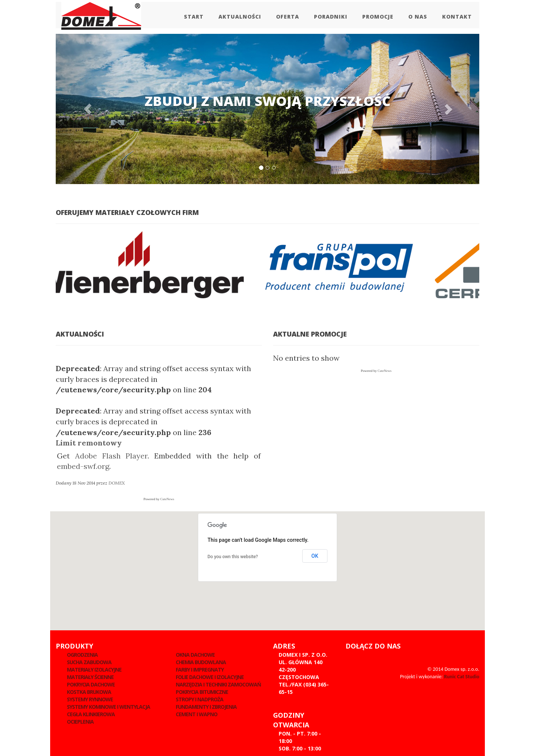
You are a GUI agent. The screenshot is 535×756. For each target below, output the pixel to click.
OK (315, 556)
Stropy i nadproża (200, 699)
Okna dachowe (195, 655)
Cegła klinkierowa (91, 714)
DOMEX (117, 483)
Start (194, 17)
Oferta (288, 17)
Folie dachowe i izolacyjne (210, 677)
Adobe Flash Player (111, 456)
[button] (87, 109)
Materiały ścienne (90, 677)
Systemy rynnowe (90, 699)
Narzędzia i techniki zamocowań (218, 684)
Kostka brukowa (89, 692)
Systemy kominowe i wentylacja (108, 707)
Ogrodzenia (82, 655)
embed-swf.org (83, 466)
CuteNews (167, 499)
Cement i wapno (197, 714)
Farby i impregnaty (200, 670)
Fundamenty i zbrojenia (206, 707)
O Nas (418, 17)
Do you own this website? (233, 557)
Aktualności (240, 17)
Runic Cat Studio (462, 677)
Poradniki (331, 17)
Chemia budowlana (201, 662)
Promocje (378, 17)
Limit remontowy (89, 443)
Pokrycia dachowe (91, 684)
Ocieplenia (80, 722)
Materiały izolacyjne (94, 670)
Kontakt (457, 17)
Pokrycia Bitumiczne (202, 692)
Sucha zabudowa (89, 662)
